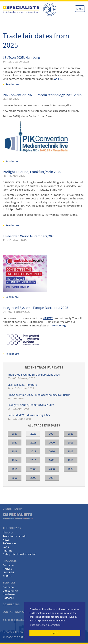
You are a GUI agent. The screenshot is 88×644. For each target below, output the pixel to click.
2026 (15, 434)
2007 (71, 469)
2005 (33, 478)
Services (9, 582)
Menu (80, 9)
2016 (52, 451)
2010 (15, 469)
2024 (52, 434)
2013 (33, 460)
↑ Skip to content (13, 620)
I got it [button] (55, 633)
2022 (15, 442)
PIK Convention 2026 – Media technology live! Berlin (42, 95)
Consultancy (10, 591)
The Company (12, 528)
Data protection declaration (20, 554)
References (10, 543)
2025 (33, 434)
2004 (52, 478)
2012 (52, 460)
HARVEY (7, 569)
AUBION (8, 576)
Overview (8, 565)
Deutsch (7, 509)
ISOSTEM (8, 572)
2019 (71, 442)
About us (8, 532)
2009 (33, 469)
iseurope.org (58, 325)
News (6, 540)
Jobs (6, 547)
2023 (71, 434)
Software (8, 598)
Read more (31, 84)
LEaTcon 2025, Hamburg (21, 57)
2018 (15, 451)
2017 (33, 451)
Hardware (9, 594)
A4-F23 (58, 79)
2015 (71, 451)
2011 (71, 460)
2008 (52, 469)
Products (10, 561)
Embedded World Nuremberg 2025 (29, 236)
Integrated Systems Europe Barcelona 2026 (34, 374)
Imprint (7, 550)
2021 (33, 442)
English (18, 509)
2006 (15, 478)
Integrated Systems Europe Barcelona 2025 (35, 308)
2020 (52, 442)
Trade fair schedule (14, 536)
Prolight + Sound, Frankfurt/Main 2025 (32, 172)
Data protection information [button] (45, 625)
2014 (15, 460)
